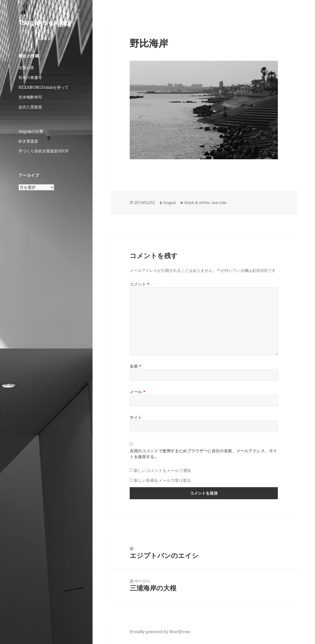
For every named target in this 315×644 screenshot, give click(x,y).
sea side (219, 203)
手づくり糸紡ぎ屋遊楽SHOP (44, 151)
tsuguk (170, 203)
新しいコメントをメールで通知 (163, 470)
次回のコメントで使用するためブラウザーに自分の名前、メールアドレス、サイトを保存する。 (203, 454)
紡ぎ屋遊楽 (28, 141)
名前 (136, 366)
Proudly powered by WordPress (160, 632)
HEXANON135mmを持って (44, 87)
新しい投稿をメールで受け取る (163, 480)
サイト (136, 417)
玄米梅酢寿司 (30, 97)
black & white (197, 203)
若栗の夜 (26, 68)
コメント (140, 284)
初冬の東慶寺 (30, 77)
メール (138, 392)
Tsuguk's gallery (45, 22)
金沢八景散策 (30, 107)
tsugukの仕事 (31, 131)
